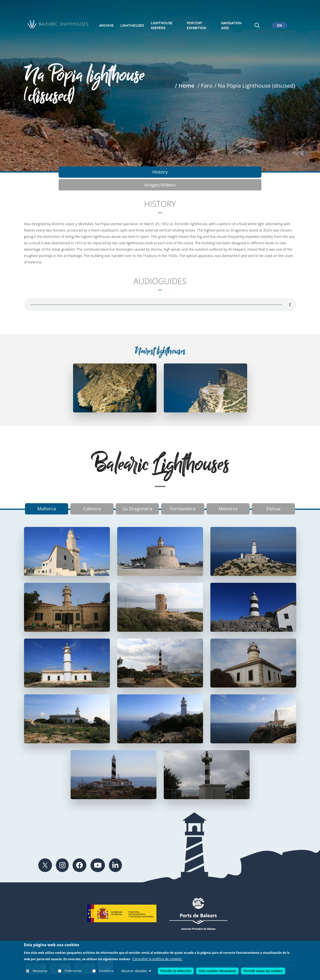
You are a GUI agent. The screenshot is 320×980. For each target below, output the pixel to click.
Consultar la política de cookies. (158, 959)
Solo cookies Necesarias (217, 971)
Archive (106, 25)
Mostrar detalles (136, 971)
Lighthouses (132, 25)
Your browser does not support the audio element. (160, 293)
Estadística (106, 971)
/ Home (185, 86)
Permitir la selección (176, 971)
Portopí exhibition (196, 25)
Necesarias (40, 971)
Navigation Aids (231, 25)
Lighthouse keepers (162, 25)
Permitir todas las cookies (263, 971)
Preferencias (73, 971)
